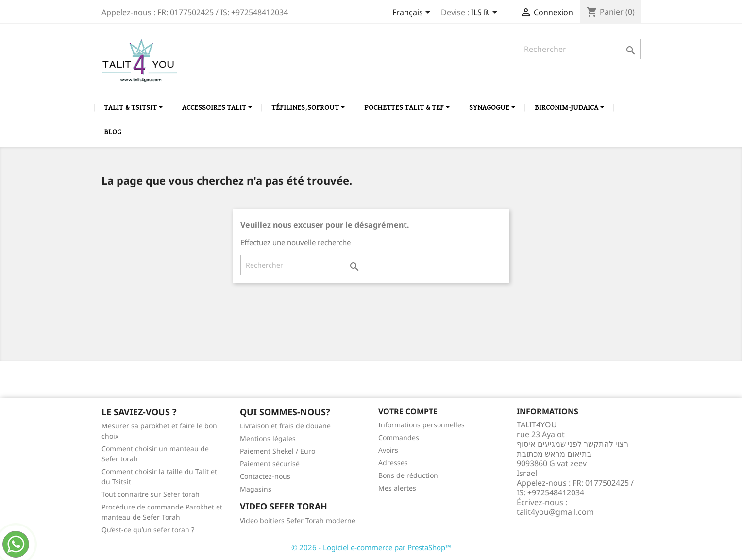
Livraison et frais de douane (285, 426)
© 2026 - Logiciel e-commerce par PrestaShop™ (371, 547)
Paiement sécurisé (270, 464)
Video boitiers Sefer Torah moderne (298, 520)
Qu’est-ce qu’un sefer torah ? (148, 530)
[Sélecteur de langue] (413, 13)
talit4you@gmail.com (555, 512)
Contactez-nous (265, 476)
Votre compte (408, 411)
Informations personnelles (422, 425)
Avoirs (388, 450)
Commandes (399, 437)
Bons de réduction (408, 475)
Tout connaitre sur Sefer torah (151, 494)
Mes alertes (397, 488)
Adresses (393, 463)
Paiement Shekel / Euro (278, 451)
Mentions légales (268, 438)
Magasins (256, 489)
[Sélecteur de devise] (486, 13)
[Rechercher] (580, 49)
